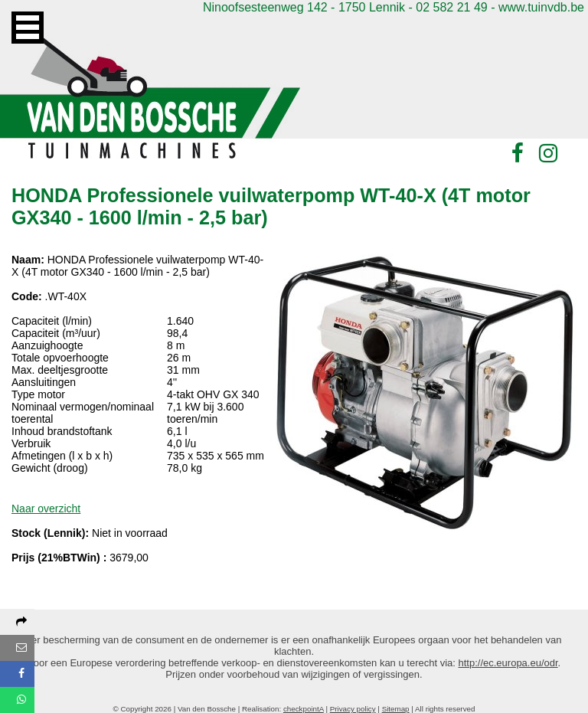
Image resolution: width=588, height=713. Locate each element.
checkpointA (304, 709)
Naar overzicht (46, 509)
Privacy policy (353, 709)
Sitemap (396, 709)
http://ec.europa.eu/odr (508, 663)
